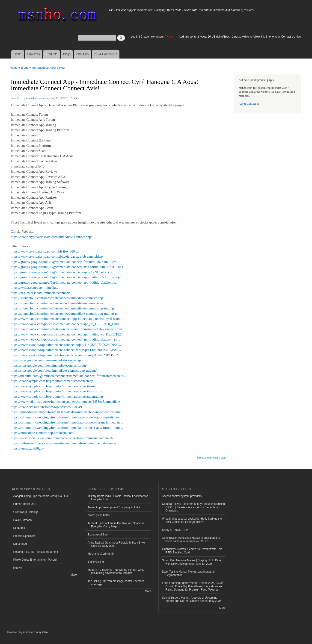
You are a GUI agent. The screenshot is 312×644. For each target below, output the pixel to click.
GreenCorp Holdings (26, 512)
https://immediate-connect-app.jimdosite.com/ (43, 433)
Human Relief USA (25, 504)
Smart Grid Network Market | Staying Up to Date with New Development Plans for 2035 (192, 562)
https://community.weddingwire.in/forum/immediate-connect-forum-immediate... (67, 422)
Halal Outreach (23, 520)
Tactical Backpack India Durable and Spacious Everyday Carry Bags (116, 525)
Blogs (67, 54)
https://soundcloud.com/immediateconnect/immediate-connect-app (57, 298)
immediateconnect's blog (48, 68)
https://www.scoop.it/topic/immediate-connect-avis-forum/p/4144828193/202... (66, 355)
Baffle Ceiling (96, 562)
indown (18, 568)
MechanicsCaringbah (101, 554)
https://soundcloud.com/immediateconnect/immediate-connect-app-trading (62, 308)
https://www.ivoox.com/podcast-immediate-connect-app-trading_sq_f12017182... (67, 334)
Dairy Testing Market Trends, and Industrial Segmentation (188, 573)
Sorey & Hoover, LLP (175, 530)
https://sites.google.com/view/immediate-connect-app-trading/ (54, 371)
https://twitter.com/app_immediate (35, 288)
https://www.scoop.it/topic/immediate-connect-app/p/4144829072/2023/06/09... (66, 345)
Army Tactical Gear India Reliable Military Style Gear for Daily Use (116, 544)
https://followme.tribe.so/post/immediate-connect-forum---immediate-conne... (65, 443)
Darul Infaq (20, 544)
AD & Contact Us (106, 54)
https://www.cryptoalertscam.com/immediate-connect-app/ (51, 237)
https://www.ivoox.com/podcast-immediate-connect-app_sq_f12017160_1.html (66, 324)
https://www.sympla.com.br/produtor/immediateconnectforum (54, 386)
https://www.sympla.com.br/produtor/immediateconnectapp (52, 381)
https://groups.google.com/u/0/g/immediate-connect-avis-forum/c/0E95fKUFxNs (67, 267)
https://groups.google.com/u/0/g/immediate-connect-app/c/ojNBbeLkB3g (62, 272)
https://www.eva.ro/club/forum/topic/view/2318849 (46, 407)
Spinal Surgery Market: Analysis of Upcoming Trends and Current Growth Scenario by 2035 (192, 599)
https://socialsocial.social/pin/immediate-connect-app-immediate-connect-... (63, 438)
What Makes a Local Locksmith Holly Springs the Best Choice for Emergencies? (192, 520)
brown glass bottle (99, 515)
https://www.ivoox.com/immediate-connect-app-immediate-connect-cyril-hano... (67, 319)
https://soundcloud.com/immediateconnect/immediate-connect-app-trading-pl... (66, 314)
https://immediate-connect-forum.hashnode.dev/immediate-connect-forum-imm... (67, 412)
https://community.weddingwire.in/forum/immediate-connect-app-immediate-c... (67, 417)
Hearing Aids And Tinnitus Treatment (36, 552)
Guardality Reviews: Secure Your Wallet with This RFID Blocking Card (192, 551)
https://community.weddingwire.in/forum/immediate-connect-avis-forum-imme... (67, 428)
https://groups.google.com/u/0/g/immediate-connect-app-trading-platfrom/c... (64, 282)
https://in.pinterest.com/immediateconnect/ (40, 293)
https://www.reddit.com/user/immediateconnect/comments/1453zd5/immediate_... (68, 402)
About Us (82, 54)
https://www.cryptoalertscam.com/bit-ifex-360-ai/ (45, 251)
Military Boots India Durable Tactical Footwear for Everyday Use (118, 498)
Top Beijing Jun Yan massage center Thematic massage (116, 583)
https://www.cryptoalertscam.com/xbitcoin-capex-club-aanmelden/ (57, 256)
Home (18, 54)
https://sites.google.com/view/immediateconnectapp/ (47, 360)
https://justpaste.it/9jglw (27, 448)
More (74, 575)
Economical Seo (98, 535)
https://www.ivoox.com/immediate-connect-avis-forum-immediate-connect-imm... (68, 329)
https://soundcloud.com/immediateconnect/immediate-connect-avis (57, 303)
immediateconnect (36, 98)
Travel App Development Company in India (114, 507)
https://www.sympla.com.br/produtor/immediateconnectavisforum (56, 391)
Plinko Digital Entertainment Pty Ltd (35, 560)
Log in (135, 37)
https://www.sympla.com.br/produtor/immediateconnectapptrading (57, 397)
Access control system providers (182, 496)
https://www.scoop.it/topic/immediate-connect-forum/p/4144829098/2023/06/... (66, 350)
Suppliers (33, 54)
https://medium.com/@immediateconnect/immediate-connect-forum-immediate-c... (68, 376)
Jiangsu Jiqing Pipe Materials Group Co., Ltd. (41, 496)
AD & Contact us (249, 104)
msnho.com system (35, 632)
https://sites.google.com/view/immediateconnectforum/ (49, 365)
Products (51, 54)
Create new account (153, 37)
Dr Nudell (19, 528)
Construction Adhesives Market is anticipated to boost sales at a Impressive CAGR (191, 539)
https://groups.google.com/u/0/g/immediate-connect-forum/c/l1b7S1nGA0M (64, 262)
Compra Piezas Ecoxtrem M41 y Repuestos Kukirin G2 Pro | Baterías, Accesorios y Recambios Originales (193, 507)
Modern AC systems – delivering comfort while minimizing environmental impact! (116, 571)
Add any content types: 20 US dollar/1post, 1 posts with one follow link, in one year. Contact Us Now (240, 37)
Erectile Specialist (24, 536)
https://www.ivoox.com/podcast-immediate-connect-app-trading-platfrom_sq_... (66, 339)
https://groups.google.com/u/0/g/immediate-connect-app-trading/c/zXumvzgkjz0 (67, 277)
